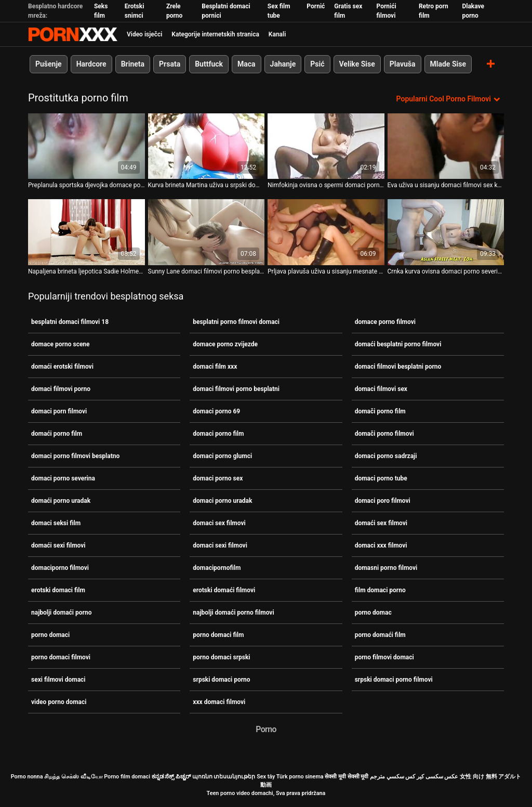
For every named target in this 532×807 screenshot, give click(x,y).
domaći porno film (57, 434)
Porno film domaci (127, 777)
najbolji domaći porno (61, 613)
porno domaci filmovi (61, 657)
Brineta (133, 64)
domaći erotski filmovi (62, 367)
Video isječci (144, 34)
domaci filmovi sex (381, 389)
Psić (317, 64)
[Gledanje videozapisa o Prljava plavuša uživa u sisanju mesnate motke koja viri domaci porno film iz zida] (326, 232)
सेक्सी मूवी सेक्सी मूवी (347, 777)
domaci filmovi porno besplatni (236, 389)
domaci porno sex (218, 478)
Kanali (277, 34)
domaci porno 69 (216, 411)
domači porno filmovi (384, 434)
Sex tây (266, 777)
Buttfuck (209, 64)
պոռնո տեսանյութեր (224, 777)
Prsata (170, 64)
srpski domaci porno (221, 680)
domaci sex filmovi (219, 523)
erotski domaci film (58, 590)
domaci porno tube (381, 478)
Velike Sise (357, 64)
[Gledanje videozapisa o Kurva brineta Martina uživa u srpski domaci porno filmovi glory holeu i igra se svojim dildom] (207, 146)
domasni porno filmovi (386, 568)
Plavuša (403, 64)
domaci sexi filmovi (220, 545)
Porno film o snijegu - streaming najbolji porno (73, 34)
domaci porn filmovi (59, 411)
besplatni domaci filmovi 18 (70, 322)
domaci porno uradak (222, 501)
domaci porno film (218, 434)
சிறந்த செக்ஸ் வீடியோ (73, 777)
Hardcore (91, 64)
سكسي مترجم (387, 777)
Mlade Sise (448, 64)
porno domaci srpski (221, 657)
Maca (247, 64)
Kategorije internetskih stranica (215, 34)
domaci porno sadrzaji (386, 456)
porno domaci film (218, 635)
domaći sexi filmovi (58, 545)
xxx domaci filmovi (219, 702)
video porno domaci (59, 702)
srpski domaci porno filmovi (394, 680)
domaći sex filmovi (381, 523)
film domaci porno (380, 590)
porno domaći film (380, 635)
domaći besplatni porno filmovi (398, 344)
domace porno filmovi (385, 322)
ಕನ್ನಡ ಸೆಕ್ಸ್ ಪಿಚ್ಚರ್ (171, 777)
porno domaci (50, 635)
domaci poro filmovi (383, 501)
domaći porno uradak (61, 501)
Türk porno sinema (300, 777)
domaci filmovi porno (61, 389)
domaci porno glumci (222, 456)
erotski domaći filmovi (224, 590)
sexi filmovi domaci (58, 680)
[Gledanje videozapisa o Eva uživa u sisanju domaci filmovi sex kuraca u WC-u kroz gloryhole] (446, 146)
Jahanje (283, 64)
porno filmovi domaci (384, 657)
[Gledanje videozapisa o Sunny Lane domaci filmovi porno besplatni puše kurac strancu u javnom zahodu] (207, 232)
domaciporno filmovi (60, 568)
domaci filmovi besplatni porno (398, 367)
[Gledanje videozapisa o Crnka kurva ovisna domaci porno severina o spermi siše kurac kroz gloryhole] (446, 232)
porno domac (373, 613)
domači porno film (380, 411)
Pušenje (49, 64)
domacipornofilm (217, 568)
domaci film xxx (215, 367)
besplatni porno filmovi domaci (236, 322)
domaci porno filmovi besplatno (75, 456)
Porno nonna (27, 777)
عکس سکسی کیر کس (432, 777)
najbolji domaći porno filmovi (233, 613)
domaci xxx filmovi (381, 545)
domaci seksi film (56, 523)
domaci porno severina (63, 478)
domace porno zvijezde (225, 344)
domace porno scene (61, 344)
